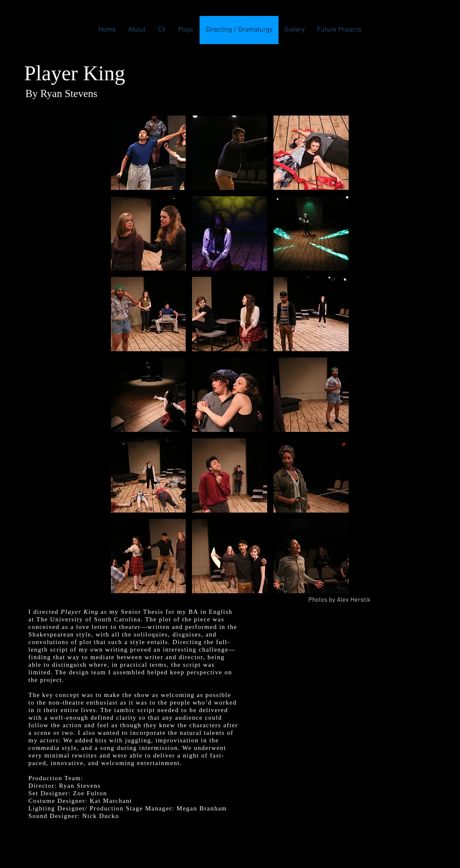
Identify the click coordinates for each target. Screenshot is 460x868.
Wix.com (297, 842)
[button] (149, 153)
